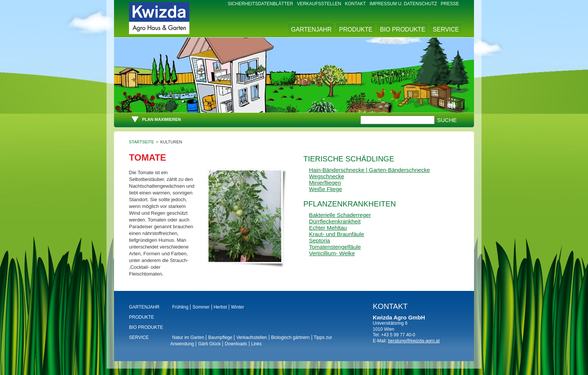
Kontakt (355, 4)
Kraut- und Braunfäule (337, 234)
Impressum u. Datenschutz (403, 4)
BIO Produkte (403, 29)
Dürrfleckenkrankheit (335, 221)
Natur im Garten (188, 337)
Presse (450, 4)
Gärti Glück (209, 344)
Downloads (236, 344)
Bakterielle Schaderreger (340, 215)
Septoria (319, 240)
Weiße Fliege (325, 189)
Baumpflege (220, 337)
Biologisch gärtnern (290, 337)
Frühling (180, 307)
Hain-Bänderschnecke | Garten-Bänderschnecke (369, 170)
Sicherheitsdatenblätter (260, 4)
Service (446, 29)
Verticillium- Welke (332, 253)
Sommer (201, 307)
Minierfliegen (325, 183)
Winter (238, 307)
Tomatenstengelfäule (335, 247)
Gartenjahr (311, 29)
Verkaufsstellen (319, 4)
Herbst (220, 307)
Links (256, 344)
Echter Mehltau (328, 228)
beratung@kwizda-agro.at (414, 341)
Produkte (356, 29)
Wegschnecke (327, 176)
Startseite (142, 142)
